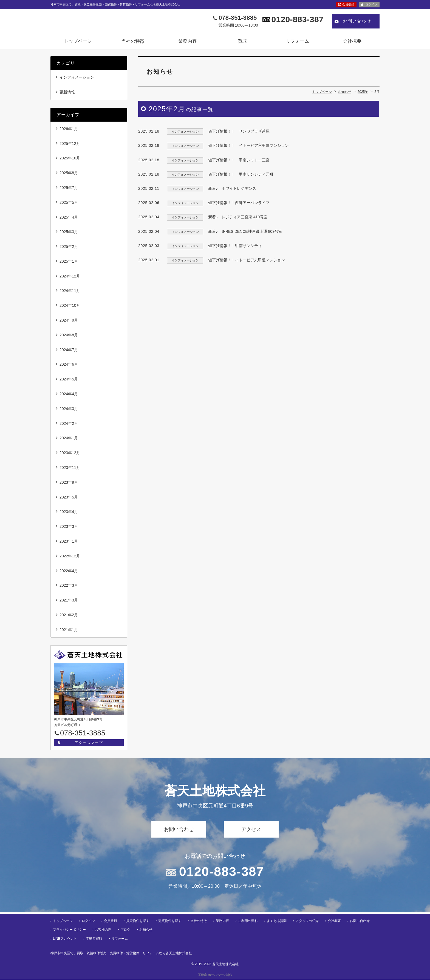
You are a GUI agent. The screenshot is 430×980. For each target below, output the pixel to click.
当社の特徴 (133, 43)
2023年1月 (69, 543)
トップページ (78, 43)
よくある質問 (277, 921)
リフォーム (297, 43)
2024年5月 (69, 381)
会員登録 (348, 4)
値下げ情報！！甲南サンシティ (235, 247)
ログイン (371, 4)
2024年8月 (69, 337)
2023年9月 (69, 484)
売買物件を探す (170, 921)
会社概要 (352, 43)
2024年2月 (69, 425)
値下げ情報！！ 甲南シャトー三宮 (239, 162)
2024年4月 (69, 396)
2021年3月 (69, 602)
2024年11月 (70, 293)
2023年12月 (70, 455)
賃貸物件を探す (138, 921)
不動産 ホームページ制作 (215, 975)
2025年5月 (69, 204)
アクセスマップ (89, 744)
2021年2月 (69, 617)
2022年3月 (69, 587)
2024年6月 (69, 366)
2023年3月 (69, 528)
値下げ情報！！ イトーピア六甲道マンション (248, 147)
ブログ (125, 930)
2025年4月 (69, 219)
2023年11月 (70, 469)
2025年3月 (69, 234)
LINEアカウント (65, 939)
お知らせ (146, 930)
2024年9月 (69, 322)
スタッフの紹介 (307, 921)
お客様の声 (103, 930)
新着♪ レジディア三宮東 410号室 (238, 219)
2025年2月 (69, 248)
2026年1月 (69, 130)
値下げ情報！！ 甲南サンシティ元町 (241, 176)
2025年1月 (69, 263)
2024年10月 (70, 307)
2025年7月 (69, 189)
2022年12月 (70, 558)
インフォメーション (77, 79)
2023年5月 (69, 499)
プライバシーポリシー (69, 930)
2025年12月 (70, 145)
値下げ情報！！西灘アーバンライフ (239, 205)
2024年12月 (70, 278)
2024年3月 (69, 410)
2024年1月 (69, 440)
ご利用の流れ (248, 921)
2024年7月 (69, 351)
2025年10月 (70, 160)
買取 (242, 43)
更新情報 (67, 94)
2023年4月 (69, 514)
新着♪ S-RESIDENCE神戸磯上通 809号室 (247, 233)
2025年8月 (69, 175)
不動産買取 (94, 939)
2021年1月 (69, 631)
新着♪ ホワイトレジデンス (232, 190)
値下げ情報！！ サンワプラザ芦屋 (239, 133)
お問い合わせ (357, 23)
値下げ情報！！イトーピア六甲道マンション (247, 262)
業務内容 (188, 43)
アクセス (251, 831)
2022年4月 (69, 572)
